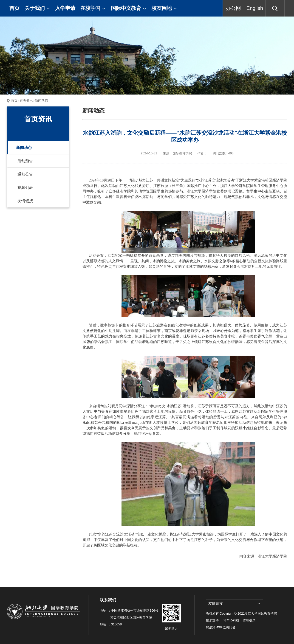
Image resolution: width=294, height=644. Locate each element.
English (255, 8)
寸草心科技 (231, 620)
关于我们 (37, 8)
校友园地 (164, 8)
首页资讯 (26, 100)
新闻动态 (41, 100)
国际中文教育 (129, 8)
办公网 (233, 8)
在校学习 (93, 8)
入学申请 (65, 8)
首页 (14, 8)
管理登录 (249, 620)
